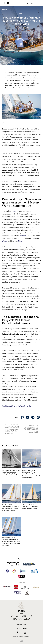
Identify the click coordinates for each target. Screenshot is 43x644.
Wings (5, 241)
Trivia (20, 241)
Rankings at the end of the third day (17, 406)
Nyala (13, 211)
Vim (32, 263)
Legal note (22, 624)
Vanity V (23, 236)
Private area (22, 628)
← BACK (5, 10)
